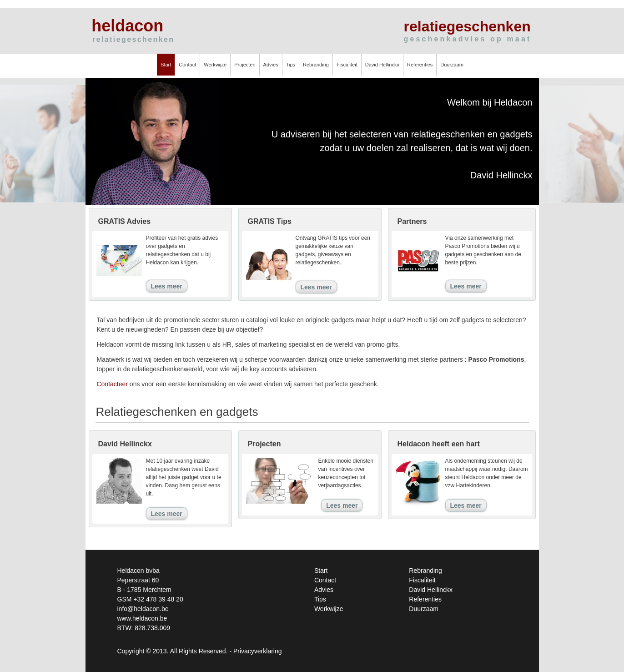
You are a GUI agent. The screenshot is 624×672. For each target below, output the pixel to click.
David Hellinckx (382, 65)
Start (166, 65)
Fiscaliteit (347, 65)
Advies (271, 65)
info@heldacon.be (143, 609)
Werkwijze (215, 65)
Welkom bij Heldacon (490, 102)
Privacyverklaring (258, 651)
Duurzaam (452, 65)
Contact (187, 65)
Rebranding (316, 65)
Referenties (420, 65)
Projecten (245, 65)
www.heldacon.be (142, 618)
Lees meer (167, 286)
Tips (291, 65)
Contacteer (112, 384)
